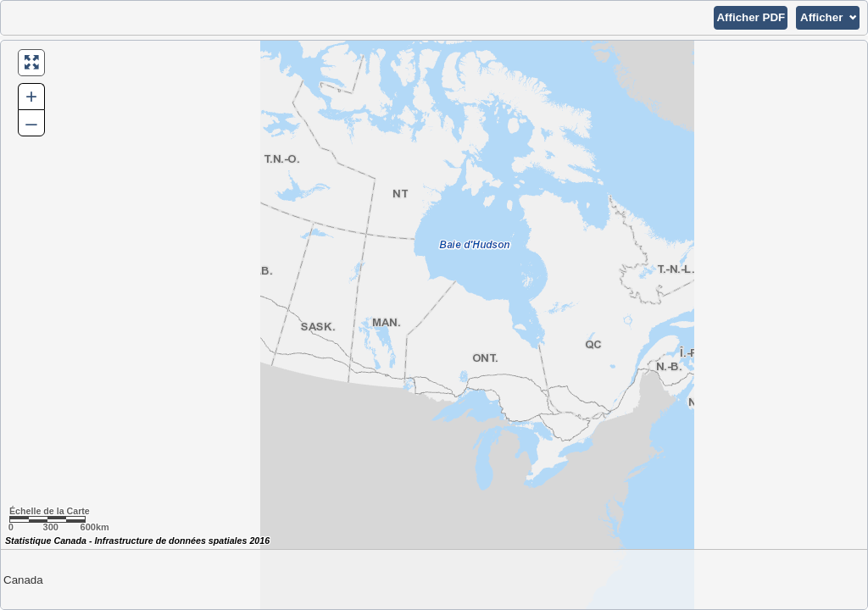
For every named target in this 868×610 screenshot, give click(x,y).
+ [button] (31, 96)
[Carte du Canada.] (434, 325)
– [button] (31, 122)
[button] (751, 18)
